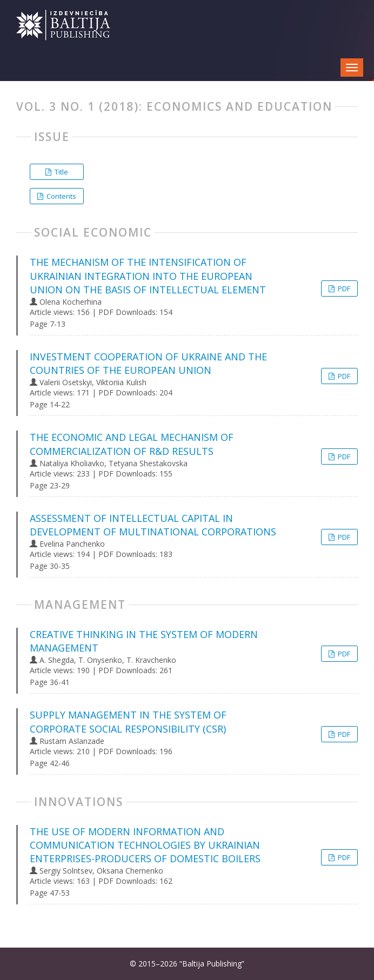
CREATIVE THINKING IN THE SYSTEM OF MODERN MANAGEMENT (144, 641)
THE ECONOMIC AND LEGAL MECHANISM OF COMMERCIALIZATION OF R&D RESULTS (132, 444)
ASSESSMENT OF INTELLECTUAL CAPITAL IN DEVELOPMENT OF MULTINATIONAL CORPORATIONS (153, 525)
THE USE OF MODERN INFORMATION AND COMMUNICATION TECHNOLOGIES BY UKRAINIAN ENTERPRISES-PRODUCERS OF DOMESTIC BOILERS (145, 845)
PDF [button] (343, 288)
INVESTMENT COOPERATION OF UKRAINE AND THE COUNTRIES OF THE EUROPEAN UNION (148, 363)
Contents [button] (61, 196)
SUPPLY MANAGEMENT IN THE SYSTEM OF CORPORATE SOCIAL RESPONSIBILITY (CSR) (128, 721)
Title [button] (61, 172)
